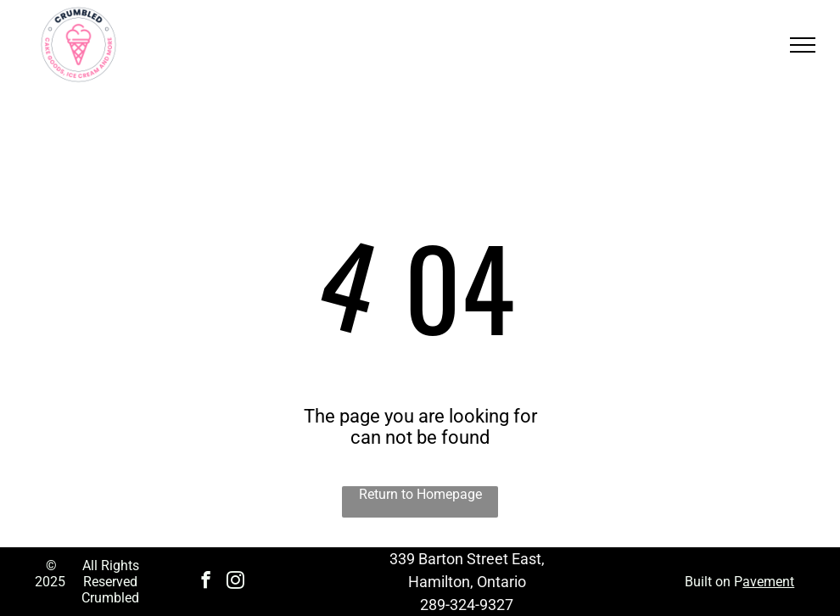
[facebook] (206, 582)
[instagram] (235, 582)
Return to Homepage (420, 494)
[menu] (803, 45)
